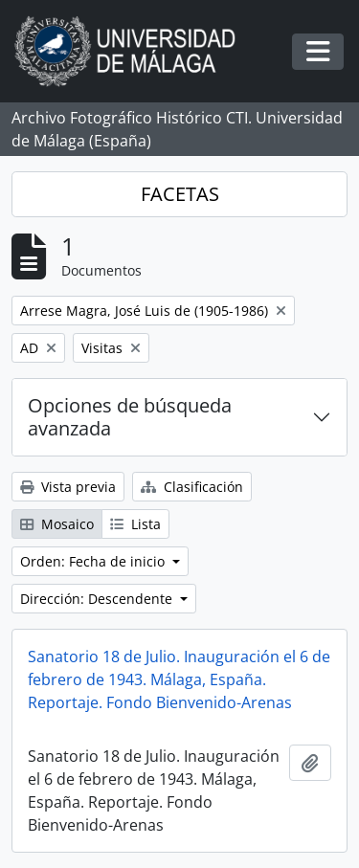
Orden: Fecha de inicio (94, 561)
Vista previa (68, 487)
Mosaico (57, 524)
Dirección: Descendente (98, 599)
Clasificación (192, 487)
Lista (135, 524)
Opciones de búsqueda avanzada (130, 417)
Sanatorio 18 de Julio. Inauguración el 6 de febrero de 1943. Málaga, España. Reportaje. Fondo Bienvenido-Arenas (179, 679)
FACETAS (180, 194)
